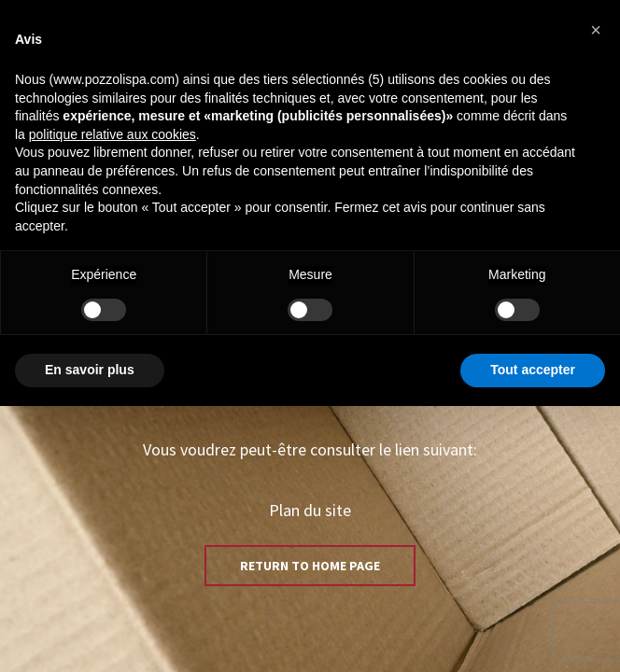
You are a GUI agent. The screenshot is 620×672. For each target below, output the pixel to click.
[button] (596, 30)
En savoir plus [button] (90, 370)
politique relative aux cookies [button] (113, 134)
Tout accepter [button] (533, 370)
